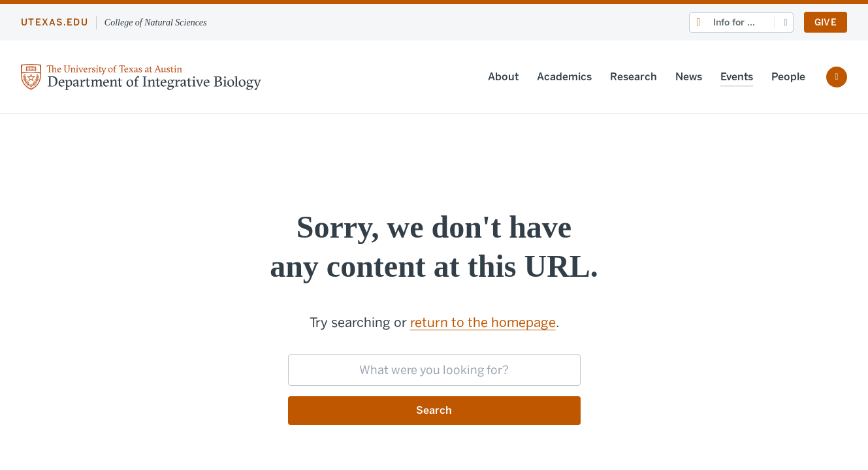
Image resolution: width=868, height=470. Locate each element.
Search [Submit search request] (434, 410)
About (503, 77)
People (788, 77)
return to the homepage (483, 322)
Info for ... (734, 23)
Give (826, 23)
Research (634, 77)
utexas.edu (55, 23)
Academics (564, 77)
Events (737, 77)
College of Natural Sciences (156, 23)
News (689, 77)
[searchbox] (434, 370)
